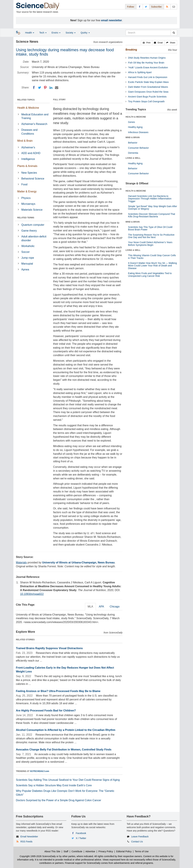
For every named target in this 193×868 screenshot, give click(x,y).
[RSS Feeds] (167, 7)
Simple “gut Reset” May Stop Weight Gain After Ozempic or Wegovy (152, 208)
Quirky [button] (85, 33)
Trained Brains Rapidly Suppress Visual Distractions (49, 648)
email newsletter (112, 20)
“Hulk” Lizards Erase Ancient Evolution (148, 67)
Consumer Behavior (138, 148)
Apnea (25, 269)
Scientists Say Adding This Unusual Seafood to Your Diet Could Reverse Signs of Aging (68, 780)
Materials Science (32, 210)
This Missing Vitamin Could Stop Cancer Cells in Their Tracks (152, 257)
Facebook (81, 833)
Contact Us (137, 842)
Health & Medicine (28, 108)
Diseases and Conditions (29, 132)
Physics (26, 198)
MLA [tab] (90, 607)
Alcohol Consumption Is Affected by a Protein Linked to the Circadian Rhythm (66, 730)
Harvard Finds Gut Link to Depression (148, 77)
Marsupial (27, 264)
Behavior (133, 143)
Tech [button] (43, 33)
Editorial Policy (124, 851)
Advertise (90, 851)
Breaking (131, 50)
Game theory (29, 231)
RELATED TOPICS (26, 100)
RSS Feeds (26, 842)
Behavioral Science (33, 179)
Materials (21, 563)
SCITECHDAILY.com (40, 771)
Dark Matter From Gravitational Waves (148, 87)
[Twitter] (40, 88)
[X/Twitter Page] (146, 7)
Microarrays (28, 204)
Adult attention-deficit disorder (34, 238)
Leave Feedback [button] (140, 837)
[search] (174, 33)
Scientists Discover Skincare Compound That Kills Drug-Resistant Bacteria (152, 215)
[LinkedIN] (51, 88)
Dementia (133, 153)
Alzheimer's (28, 147)
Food (24, 184)
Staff (66, 851)
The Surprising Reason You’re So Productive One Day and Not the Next (151, 236)
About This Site (52, 851)
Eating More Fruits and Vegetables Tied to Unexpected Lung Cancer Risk (150, 275)
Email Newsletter (29, 837)
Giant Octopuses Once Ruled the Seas (148, 92)
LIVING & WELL (133, 158)
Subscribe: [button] (157, 7)
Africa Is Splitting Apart (140, 72)
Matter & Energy (27, 191)
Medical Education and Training (35, 116)
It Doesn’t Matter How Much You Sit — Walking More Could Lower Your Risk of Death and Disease (152, 266)
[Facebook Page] (140, 7)
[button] (147, 43)
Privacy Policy (106, 851)
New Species (29, 173)
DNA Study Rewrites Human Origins (147, 58)
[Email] (57, 88)
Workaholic (28, 246)
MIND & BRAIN (133, 137)
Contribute (77, 851)
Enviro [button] (56, 33)
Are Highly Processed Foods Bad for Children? (46, 711)
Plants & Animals (27, 166)
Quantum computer (33, 225)
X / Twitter (81, 838)
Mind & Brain (25, 141)
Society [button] (71, 33)
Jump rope (28, 258)
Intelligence (28, 159)
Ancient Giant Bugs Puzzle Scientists (147, 97)
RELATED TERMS (26, 218)
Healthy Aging (135, 127)
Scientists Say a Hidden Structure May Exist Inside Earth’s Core (54, 785)
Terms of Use (142, 851)
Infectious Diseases (138, 132)
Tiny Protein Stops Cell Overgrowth (146, 101)
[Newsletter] (174, 7)
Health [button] (30, 33)
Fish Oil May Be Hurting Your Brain (146, 63)
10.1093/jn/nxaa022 (32, 594)
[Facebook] (34, 88)
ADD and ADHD (31, 153)
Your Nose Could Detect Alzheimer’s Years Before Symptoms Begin (150, 244)
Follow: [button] (131, 7)
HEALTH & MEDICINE (136, 117)
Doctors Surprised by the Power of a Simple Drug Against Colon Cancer (59, 800)
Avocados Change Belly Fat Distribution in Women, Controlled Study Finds (64, 750)
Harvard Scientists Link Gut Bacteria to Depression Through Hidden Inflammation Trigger (150, 199)
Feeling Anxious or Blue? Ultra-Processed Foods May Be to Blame (58, 691)
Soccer (25, 252)
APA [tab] (101, 607)
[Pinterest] (45, 88)
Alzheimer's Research (34, 124)
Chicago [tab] (115, 607)
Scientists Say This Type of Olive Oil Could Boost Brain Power (150, 228)
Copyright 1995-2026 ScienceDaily (38, 856)
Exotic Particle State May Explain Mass (148, 82)
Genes (131, 122)
